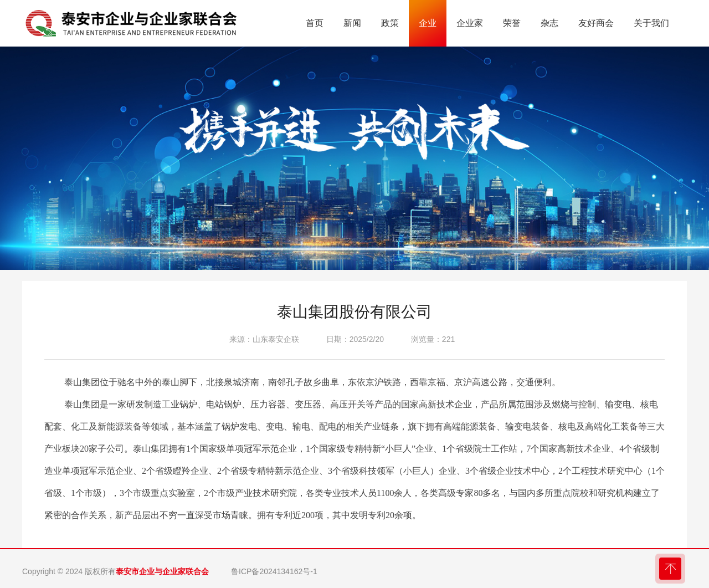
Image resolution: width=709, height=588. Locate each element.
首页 (315, 23)
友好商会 (596, 23)
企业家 (470, 23)
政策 (390, 23)
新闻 (352, 23)
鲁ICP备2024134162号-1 (274, 571)
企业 (428, 23)
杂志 (549, 23)
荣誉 (512, 23)
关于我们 (651, 23)
